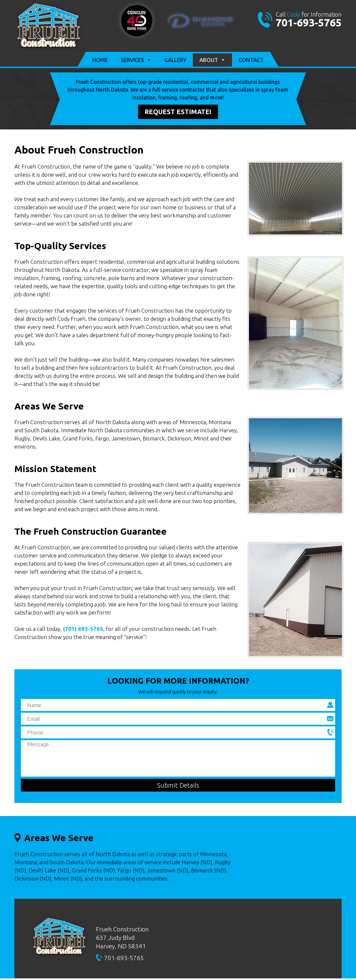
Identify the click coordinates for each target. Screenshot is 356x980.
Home (100, 60)
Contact (251, 60)
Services (136, 60)
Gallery (175, 60)
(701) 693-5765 (83, 629)
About (212, 60)
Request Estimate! (178, 112)
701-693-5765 (309, 22)
